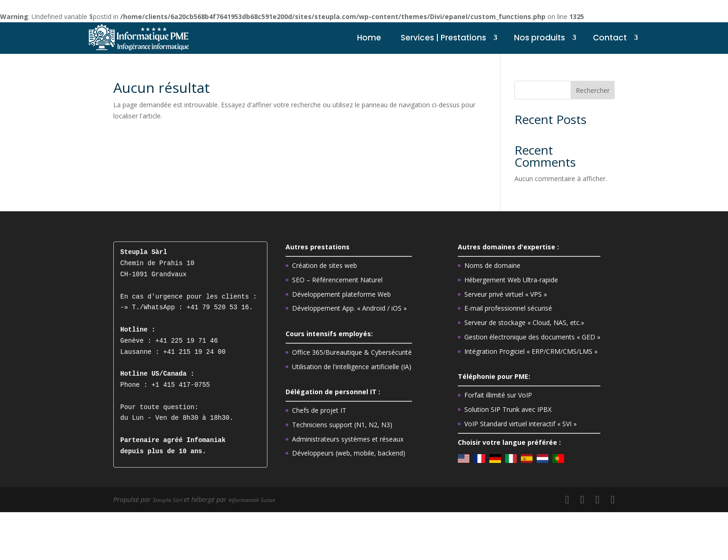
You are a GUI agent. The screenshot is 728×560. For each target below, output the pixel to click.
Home (369, 38)
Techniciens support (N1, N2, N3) (342, 425)
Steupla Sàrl (171, 499)
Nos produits (539, 38)
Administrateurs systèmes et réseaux (348, 439)
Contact (610, 38)
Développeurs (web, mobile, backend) (349, 453)
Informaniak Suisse (262, 499)
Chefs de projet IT (319, 410)
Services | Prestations (443, 38)
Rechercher (593, 90)
